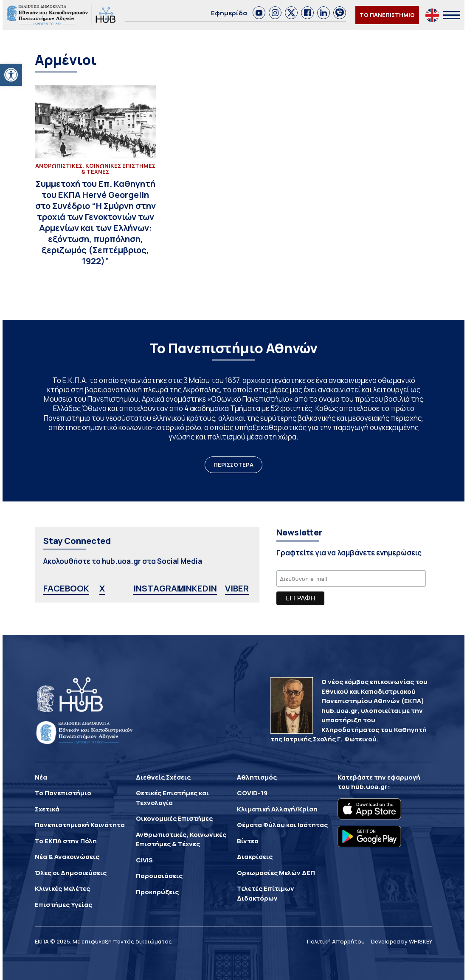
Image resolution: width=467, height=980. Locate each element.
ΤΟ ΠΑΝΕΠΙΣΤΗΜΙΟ (387, 15)
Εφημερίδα (229, 13)
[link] (259, 13)
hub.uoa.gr (369, 787)
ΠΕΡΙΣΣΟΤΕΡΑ (233, 465)
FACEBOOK (66, 588)
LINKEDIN (198, 588)
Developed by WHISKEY (402, 941)
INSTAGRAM (159, 588)
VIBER (237, 588)
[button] (11, 75)
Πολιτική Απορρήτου (336, 941)
